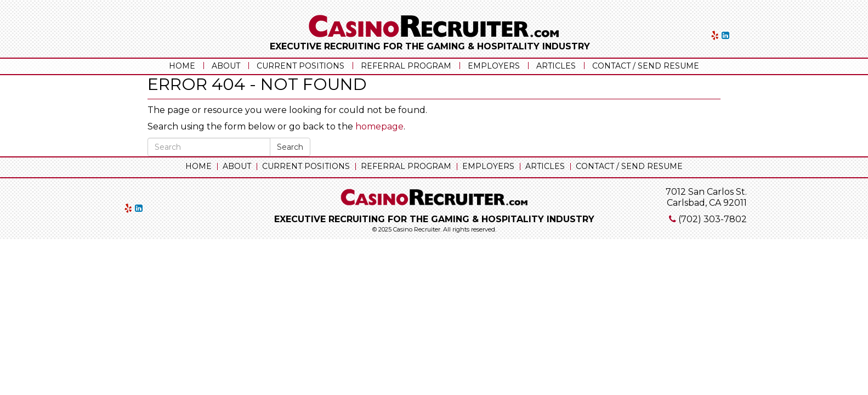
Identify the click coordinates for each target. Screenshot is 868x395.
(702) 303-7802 (713, 219)
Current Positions (300, 66)
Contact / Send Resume (646, 66)
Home (182, 66)
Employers (494, 66)
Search (290, 147)
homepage (379, 126)
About (226, 66)
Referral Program (406, 66)
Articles (556, 66)
